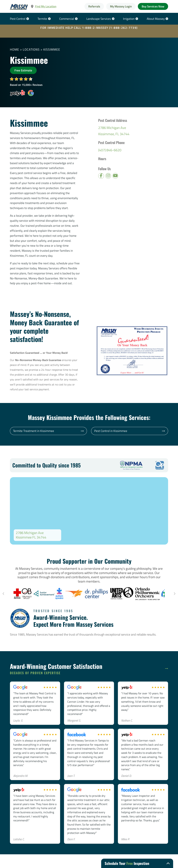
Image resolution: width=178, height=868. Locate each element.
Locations (31, 49)
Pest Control (18, 19)
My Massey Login (121, 6)
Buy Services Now (153, 6)
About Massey (156, 19)
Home (15, 49)
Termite (42, 19)
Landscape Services (99, 19)
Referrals (94, 6)
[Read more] (167, 669)
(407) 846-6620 (110, 150)
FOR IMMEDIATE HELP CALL (89, 28)
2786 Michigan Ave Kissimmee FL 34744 (31, 535)
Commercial (67, 19)
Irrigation (129, 19)
